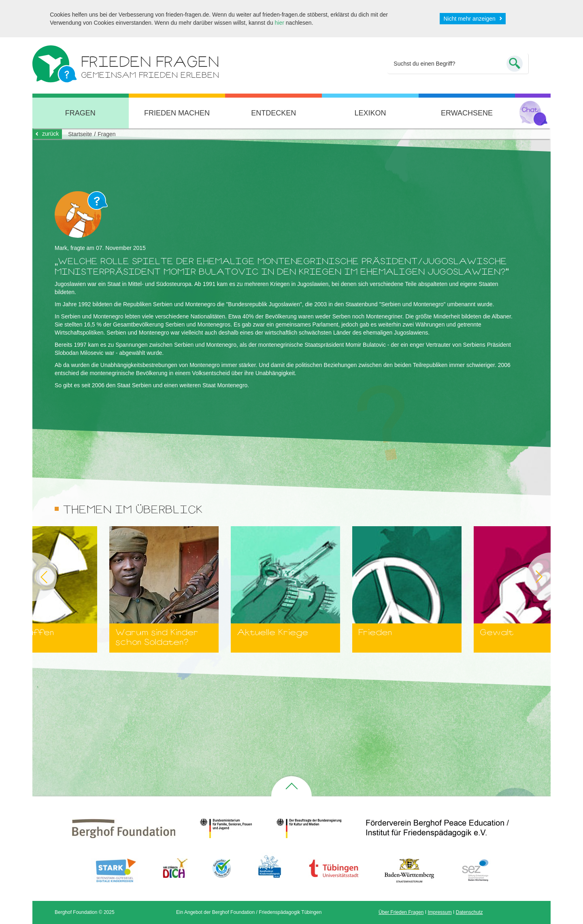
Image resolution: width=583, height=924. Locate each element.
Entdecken (273, 113)
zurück (50, 134)
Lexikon (370, 113)
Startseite (80, 134)
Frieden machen (177, 113)
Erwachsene (467, 113)
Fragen (80, 113)
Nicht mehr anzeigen (469, 19)
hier (280, 23)
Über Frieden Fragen (401, 912)
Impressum (439, 912)
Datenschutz (469, 912)
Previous (32, 577)
